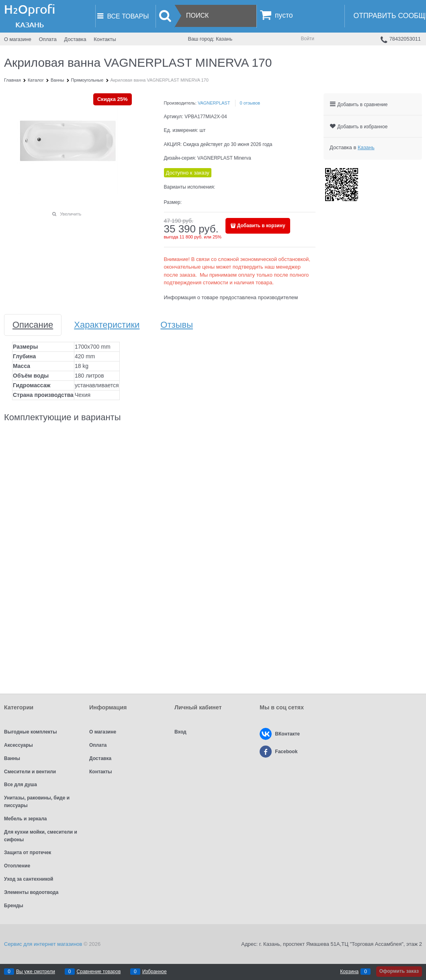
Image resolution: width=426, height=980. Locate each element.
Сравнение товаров (99, 972)
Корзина (349, 972)
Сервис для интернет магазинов (43, 944)
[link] (366, 147)
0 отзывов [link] (250, 103)
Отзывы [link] (177, 325)
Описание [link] (33, 325)
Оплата (48, 39)
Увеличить (71, 214)
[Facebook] (266, 752)
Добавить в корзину (261, 226)
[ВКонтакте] (266, 734)
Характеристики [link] (107, 325)
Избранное (155, 972)
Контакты (105, 39)
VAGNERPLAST (214, 103)
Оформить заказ (399, 971)
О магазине (18, 39)
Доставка (75, 39)
